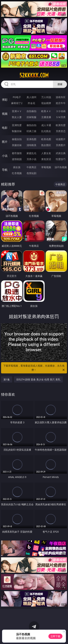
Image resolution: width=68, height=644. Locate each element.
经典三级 (31, 131)
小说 (5, 156)
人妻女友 (46, 153)
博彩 (5, 100)
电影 (5, 128)
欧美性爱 (61, 125)
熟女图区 (46, 145)
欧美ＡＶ (46, 111)
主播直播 (46, 117)
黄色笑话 (46, 159)
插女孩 (17, 167)
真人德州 (31, 97)
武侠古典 (61, 153)
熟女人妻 (17, 117)
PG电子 (17, 97)
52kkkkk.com (34, 75)
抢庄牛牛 (61, 103)
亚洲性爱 (17, 125)
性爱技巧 (61, 159)
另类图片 (61, 145)
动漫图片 (61, 139)
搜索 (60, 84)
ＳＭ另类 (61, 117)
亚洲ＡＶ (17, 111)
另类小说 (31, 159)
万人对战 (46, 97)
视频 (5, 114)
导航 (5, 170)
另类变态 (61, 131)
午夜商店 (31, 167)
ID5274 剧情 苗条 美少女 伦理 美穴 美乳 (38, 379)
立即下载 (55, 636)
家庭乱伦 (31, 153)
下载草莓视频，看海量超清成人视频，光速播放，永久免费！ (34, 368)
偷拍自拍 (31, 125)
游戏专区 (61, 97)
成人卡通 (46, 125)
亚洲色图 (31, 139)
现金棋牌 (46, 103)
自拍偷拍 (31, 111)
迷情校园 (17, 159)
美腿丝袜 (17, 145)
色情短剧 (31, 173)
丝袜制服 (31, 117)
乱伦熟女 (46, 131)
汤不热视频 (61, 167)
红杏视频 (17, 173)
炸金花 (31, 103)
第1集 (7, 379)
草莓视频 (46, 167)
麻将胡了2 (17, 103)
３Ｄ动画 (61, 111)
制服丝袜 (17, 131)
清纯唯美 (31, 145)
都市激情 (17, 153)
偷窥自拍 (17, 139)
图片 (5, 142)
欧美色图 (46, 139)
